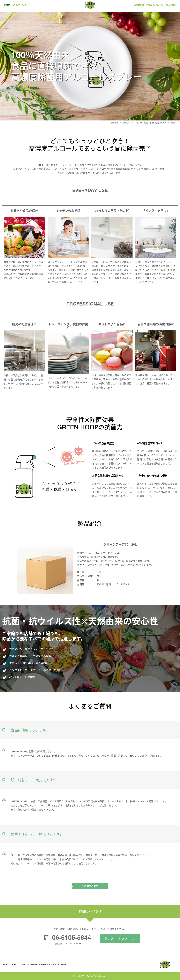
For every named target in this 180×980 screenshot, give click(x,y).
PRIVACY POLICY (155, 5)
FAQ (24, 5)
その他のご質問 (90, 886)
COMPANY (171, 5)
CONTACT (139, 5)
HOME (7, 5)
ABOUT (16, 5)
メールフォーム (123, 938)
